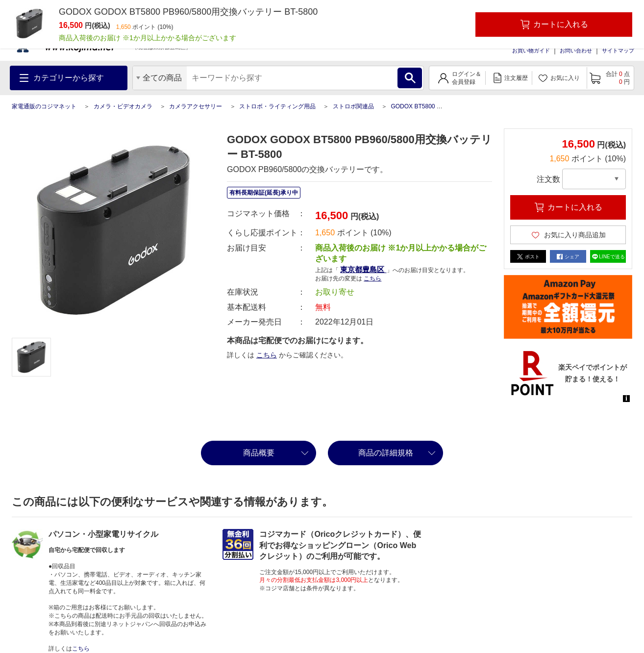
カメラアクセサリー (196, 106)
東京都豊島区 (363, 269)
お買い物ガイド (531, 50)
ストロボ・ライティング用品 (277, 106)
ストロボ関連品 (353, 106)
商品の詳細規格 (386, 453)
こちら (372, 278)
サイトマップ (618, 50)
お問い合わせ (576, 50)
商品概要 (259, 453)
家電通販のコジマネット (44, 106)
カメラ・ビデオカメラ (123, 106)
